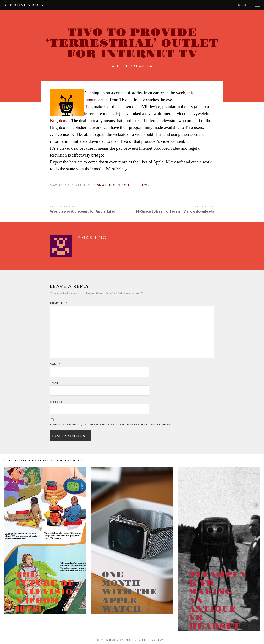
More (243, 5)
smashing (143, 66)
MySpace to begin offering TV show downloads (175, 211)
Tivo (88, 107)
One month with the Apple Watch (129, 592)
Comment (59, 303)
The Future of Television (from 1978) (45, 592)
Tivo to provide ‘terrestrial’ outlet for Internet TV (132, 43)
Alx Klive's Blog (24, 5)
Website (56, 402)
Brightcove (60, 121)
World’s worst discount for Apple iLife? (83, 211)
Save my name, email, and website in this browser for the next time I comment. (112, 424)
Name (55, 364)
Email (55, 383)
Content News (136, 185)
